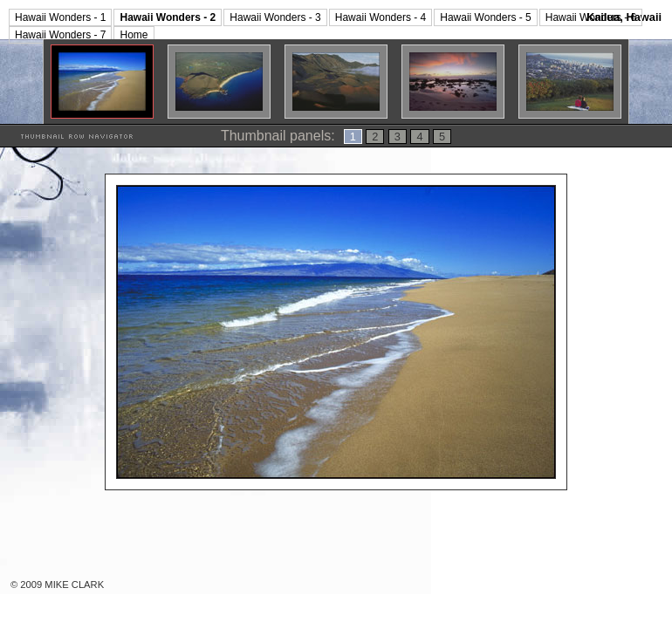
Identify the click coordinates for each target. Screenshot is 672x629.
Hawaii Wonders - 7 (60, 35)
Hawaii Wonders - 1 (60, 17)
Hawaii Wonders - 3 (275, 17)
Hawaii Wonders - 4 (381, 17)
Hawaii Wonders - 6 (591, 17)
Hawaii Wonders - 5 (485, 17)
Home (134, 35)
